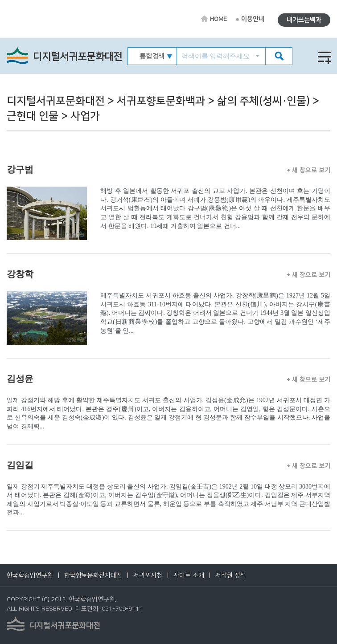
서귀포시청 (148, 575)
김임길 (20, 465)
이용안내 (253, 19)
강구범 (20, 169)
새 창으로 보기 (309, 170)
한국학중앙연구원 (30, 575)
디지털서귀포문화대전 (78, 57)
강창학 (20, 274)
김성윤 (20, 379)
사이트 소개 (189, 575)
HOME (218, 19)
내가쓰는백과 (304, 20)
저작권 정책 (231, 575)
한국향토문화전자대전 (93, 575)
